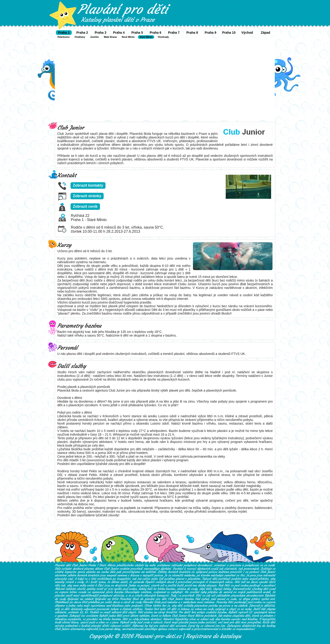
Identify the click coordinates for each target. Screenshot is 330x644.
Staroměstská (242, 589)
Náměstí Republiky (175, 619)
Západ (265, 33)
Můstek (60, 589)
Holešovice (64, 37)
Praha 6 (155, 33)
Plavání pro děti (123, 9)
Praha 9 (210, 33)
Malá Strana (110, 37)
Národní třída (151, 602)
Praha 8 (192, 33)
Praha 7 (174, 33)
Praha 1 (64, 33)
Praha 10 (229, 33)
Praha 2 (82, 33)
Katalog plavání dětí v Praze (118, 20)
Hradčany (80, 37)
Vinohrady (163, 37)
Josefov (94, 37)
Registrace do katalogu (213, 636)
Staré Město (146, 37)
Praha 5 (137, 33)
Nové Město (128, 37)
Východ (247, 33)
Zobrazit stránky (87, 196)
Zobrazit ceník (85, 206)
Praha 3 (100, 33)
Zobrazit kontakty (88, 185)
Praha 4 (119, 33)
